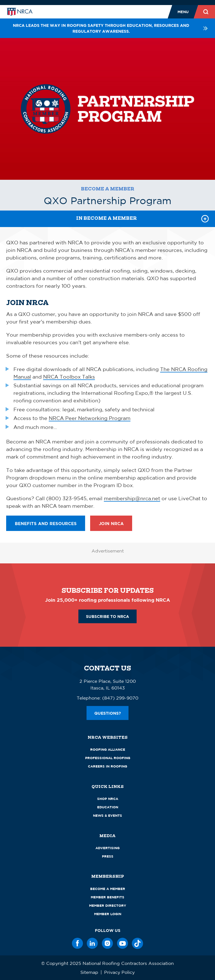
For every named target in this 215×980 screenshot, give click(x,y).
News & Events (107, 815)
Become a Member (108, 189)
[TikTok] (137, 943)
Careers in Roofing (107, 766)
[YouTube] (123, 943)
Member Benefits (107, 897)
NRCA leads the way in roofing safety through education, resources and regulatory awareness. (111, 28)
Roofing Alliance (108, 749)
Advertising (107, 848)
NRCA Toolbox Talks (69, 377)
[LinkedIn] (92, 943)
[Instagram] (107, 943)
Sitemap (89, 972)
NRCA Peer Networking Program (90, 418)
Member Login (108, 914)
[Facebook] (78, 943)
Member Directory (108, 905)
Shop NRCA (108, 799)
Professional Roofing (108, 758)
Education (108, 807)
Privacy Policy (119, 972)
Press (108, 856)
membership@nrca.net (132, 498)
